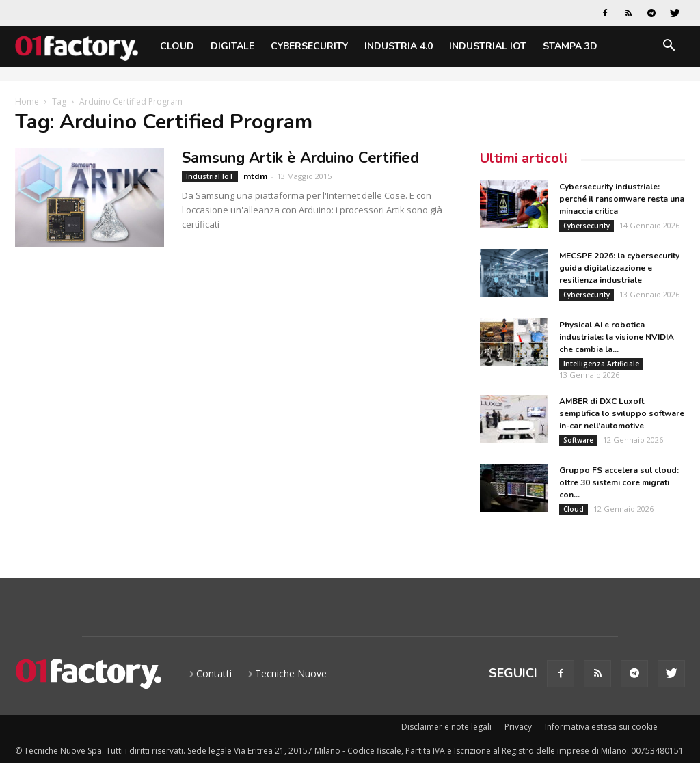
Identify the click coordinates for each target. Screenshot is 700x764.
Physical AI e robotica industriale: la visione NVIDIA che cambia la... (617, 337)
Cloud (177, 46)
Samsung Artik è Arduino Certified (300, 158)
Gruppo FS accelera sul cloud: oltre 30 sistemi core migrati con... (619, 482)
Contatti (214, 673)
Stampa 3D (570, 46)
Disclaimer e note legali (446, 727)
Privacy (518, 727)
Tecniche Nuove (291, 673)
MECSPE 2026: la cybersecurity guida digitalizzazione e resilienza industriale (619, 268)
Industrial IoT (488, 46)
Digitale (232, 46)
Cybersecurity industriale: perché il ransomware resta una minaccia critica (622, 199)
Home (27, 101)
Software (578, 440)
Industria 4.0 (399, 46)
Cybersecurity (309, 46)
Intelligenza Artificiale (601, 364)
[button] (669, 47)
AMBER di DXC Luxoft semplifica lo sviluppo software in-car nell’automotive (622, 413)
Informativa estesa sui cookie (601, 727)
